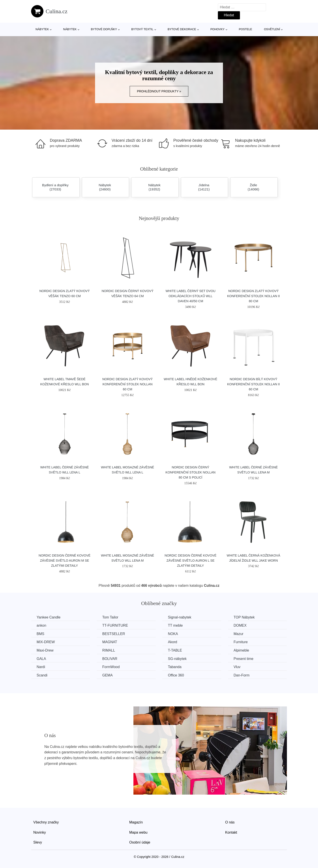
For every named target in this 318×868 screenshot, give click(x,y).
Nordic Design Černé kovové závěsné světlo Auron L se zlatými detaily (190, 561)
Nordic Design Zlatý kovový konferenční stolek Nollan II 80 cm (253, 296)
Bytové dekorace (182, 29)
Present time (243, 659)
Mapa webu (138, 832)
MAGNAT (110, 642)
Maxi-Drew (45, 650)
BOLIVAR (110, 659)
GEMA (108, 675)
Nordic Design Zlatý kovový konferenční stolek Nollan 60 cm (127, 384)
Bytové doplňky (104, 29)
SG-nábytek (177, 659)
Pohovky (217, 29)
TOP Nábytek (244, 617)
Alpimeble (241, 650)
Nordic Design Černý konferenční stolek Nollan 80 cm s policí (190, 472)
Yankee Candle (49, 617)
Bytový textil (142, 29)
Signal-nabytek (180, 617)
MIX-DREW (46, 642)
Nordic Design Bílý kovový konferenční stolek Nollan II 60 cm (253, 384)
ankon (41, 625)
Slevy (38, 842)
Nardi (41, 667)
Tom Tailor (110, 617)
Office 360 (176, 675)
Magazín (136, 822)
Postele (245, 29)
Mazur (238, 634)
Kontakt (231, 832)
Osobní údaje (140, 842)
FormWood (111, 667)
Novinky (40, 832)
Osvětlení (272, 29)
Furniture (241, 642)
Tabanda (175, 667)
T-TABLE (175, 650)
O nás (230, 822)
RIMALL (109, 650)
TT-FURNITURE (115, 625)
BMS (40, 634)
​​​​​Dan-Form (241, 675)
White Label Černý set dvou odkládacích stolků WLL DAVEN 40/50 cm (191, 296)
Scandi (42, 675)
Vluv (237, 667)
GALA (41, 659)
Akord (172, 642)
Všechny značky (46, 822)
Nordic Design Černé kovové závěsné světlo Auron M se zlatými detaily (65, 561)
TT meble (175, 625)
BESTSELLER (114, 634)
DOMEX (240, 625)
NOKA (173, 634)
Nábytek (42, 29)
